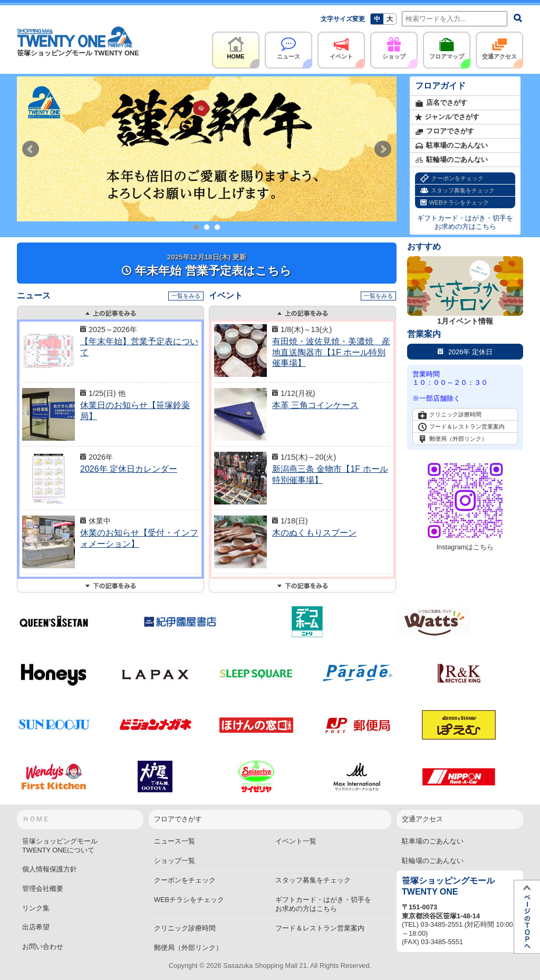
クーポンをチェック (452, 178)
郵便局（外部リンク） (453, 439)
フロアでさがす (445, 132)
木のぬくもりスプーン (314, 533)
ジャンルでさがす (447, 117)
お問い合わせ (43, 947)
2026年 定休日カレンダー (129, 469)
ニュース (288, 46)
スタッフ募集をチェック (457, 191)
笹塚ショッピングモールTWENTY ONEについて (60, 846)
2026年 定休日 (465, 351)
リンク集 (36, 908)
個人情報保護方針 (50, 869)
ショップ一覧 (175, 861)
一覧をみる (186, 296)
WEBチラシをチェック (455, 203)
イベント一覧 (296, 841)
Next (383, 149)
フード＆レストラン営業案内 (461, 427)
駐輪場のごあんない (451, 160)
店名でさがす (441, 103)
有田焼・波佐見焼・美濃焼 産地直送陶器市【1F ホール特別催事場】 (331, 352)
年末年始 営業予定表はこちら (206, 265)
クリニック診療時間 (450, 415)
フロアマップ (447, 46)
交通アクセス (499, 46)
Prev (31, 149)
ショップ (394, 46)
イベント (341, 46)
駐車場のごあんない (451, 146)
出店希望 (36, 927)
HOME (236, 46)
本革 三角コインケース (315, 405)
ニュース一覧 (175, 841)
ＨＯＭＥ (36, 819)
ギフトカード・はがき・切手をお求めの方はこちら (465, 222)
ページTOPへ (527, 917)
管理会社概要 (43, 889)
